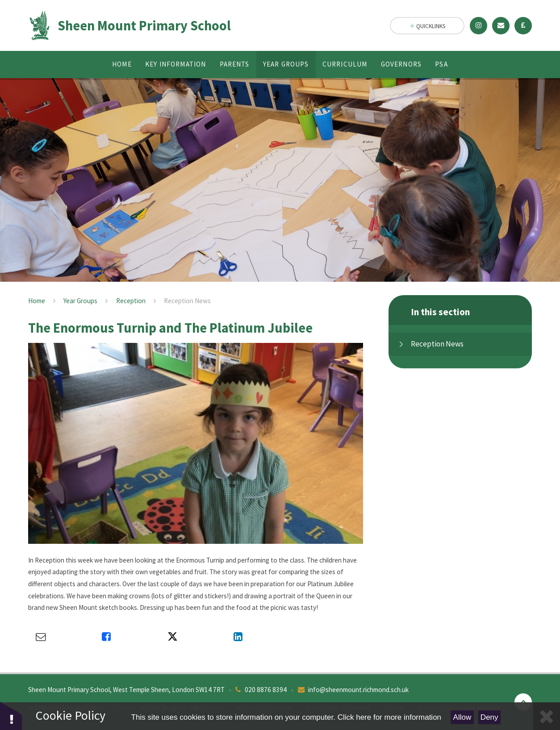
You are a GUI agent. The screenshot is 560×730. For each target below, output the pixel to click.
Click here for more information (389, 717)
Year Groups (80, 301)
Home (37, 301)
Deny (489, 717)
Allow (462, 717)
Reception (131, 301)
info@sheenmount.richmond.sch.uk (358, 690)
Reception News (187, 301)
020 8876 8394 (266, 690)
